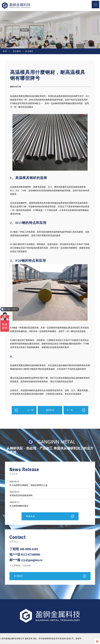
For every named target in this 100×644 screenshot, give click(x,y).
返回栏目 (50, 410)
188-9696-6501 (29, 549)
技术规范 (17, 51)
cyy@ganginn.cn (32, 560)
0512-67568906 (31, 555)
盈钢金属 (21, 5)
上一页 (30, 410)
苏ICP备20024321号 (92, 639)
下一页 (70, 410)
